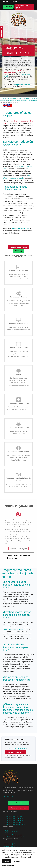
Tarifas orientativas (11, 833)
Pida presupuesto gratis (22, 7)
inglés (20, 627)
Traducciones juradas (12, 831)
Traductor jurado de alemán (14, 820)
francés (26, 627)
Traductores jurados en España (15, 837)
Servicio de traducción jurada (12, 98)
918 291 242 (12, 844)
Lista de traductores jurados (14, 835)
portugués (21, 629)
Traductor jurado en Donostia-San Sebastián (22, 100)
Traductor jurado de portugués (15, 824)
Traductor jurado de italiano (14, 822)
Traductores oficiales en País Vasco (18, 557)
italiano (12, 629)
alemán (6, 629)
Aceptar (6, 861)
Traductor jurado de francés (14, 818)
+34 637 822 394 (8, 796)
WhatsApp (8, 7)
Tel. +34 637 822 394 (10, 2)
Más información (8, 865)
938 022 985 (15, 846)
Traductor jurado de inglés (13, 816)
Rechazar (17, 861)
